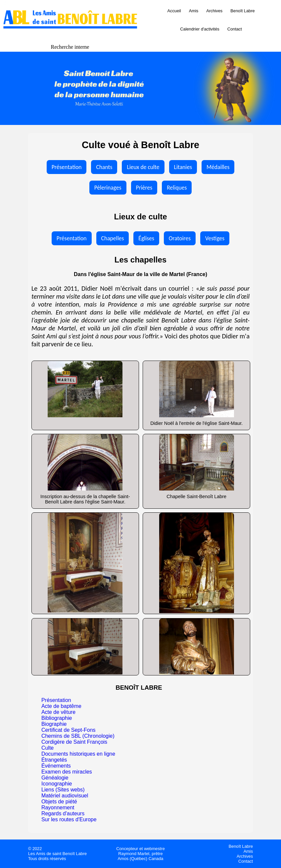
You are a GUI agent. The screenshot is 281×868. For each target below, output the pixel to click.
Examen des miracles (67, 772)
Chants (104, 167)
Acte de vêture (58, 712)
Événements (56, 766)
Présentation (67, 167)
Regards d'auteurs (63, 813)
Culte (47, 748)
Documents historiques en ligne (78, 754)
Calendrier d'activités (200, 29)
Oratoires (180, 238)
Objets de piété (59, 802)
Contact (235, 29)
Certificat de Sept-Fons (69, 730)
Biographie (54, 724)
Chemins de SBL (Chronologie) (78, 736)
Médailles (218, 167)
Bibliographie (57, 718)
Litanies (183, 167)
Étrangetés (54, 760)
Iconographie (57, 784)
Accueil (174, 11)
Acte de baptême (61, 706)
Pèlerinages (108, 188)
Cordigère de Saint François (74, 742)
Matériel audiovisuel (65, 796)
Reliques (177, 188)
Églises (146, 238)
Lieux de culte (143, 167)
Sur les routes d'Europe (69, 819)
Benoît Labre (242, 11)
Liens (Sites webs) (63, 790)
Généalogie (55, 778)
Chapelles (113, 238)
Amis (194, 11)
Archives (214, 11)
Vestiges (215, 238)
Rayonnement (58, 808)
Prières (144, 188)
